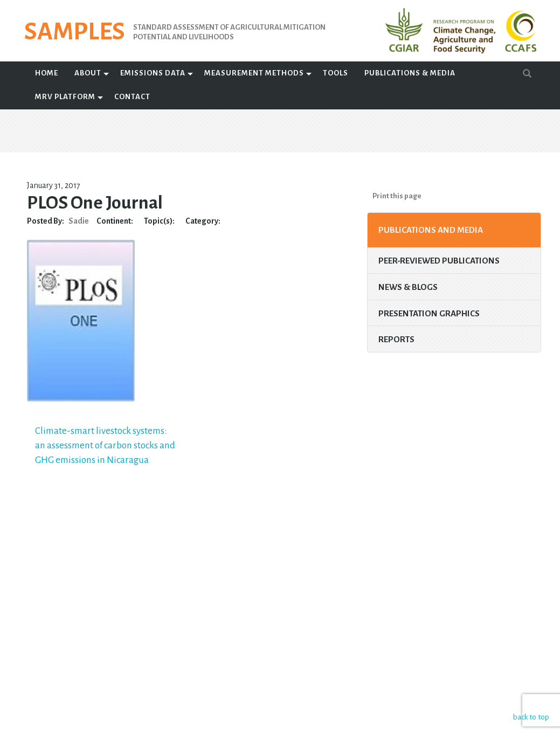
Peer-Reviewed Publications (439, 261)
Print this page (397, 196)
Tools (336, 73)
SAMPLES (75, 32)
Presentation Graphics (429, 313)
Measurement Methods (254, 73)
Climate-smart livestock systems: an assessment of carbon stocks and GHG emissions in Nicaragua (105, 445)
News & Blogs (408, 287)
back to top (530, 716)
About (88, 73)
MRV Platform (65, 97)
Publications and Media (431, 230)
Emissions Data (153, 73)
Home (47, 73)
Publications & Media (410, 73)
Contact (132, 97)
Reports (396, 339)
